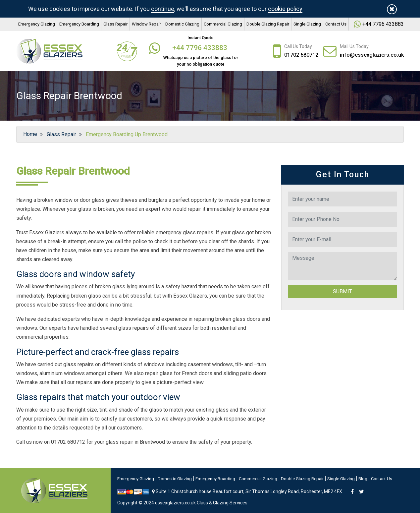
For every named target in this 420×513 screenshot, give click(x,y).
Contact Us (336, 24)
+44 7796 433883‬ (383, 24)
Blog (363, 479)
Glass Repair (115, 24)
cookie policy (285, 9)
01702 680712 (301, 55)
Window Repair (146, 24)
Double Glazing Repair (268, 24)
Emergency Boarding (79, 24)
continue (163, 9)
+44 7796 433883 (201, 48)
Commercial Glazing (223, 24)
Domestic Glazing (182, 24)
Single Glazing (307, 24)
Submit (342, 291)
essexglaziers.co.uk (175, 503)
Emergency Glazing (37, 24)
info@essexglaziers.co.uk (372, 55)
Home (29, 134)
